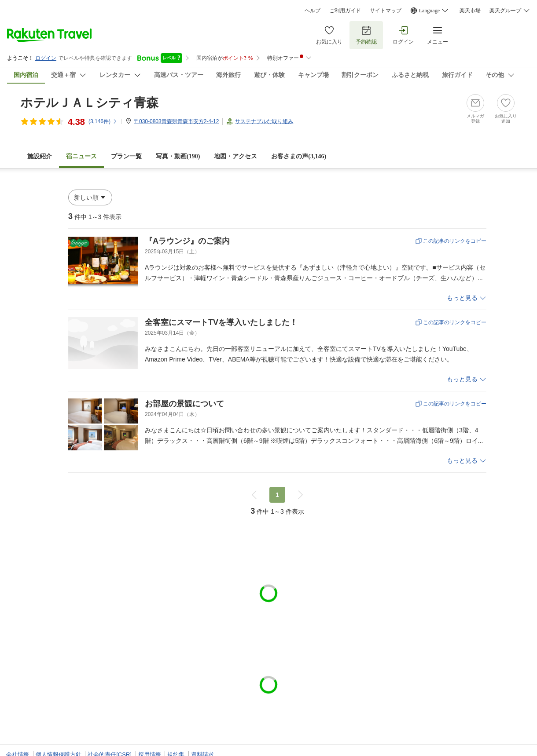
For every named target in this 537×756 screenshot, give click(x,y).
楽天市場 (470, 11)
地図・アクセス (235, 156)
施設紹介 (40, 156)
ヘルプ (313, 11)
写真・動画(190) (178, 156)
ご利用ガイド (345, 11)
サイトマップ (386, 11)
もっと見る (462, 298)
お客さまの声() (299, 156)
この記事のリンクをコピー (455, 241)
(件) (103, 121)
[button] (90, 197)
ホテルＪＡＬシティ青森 (89, 103)
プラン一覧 (126, 156)
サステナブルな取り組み (264, 121)
